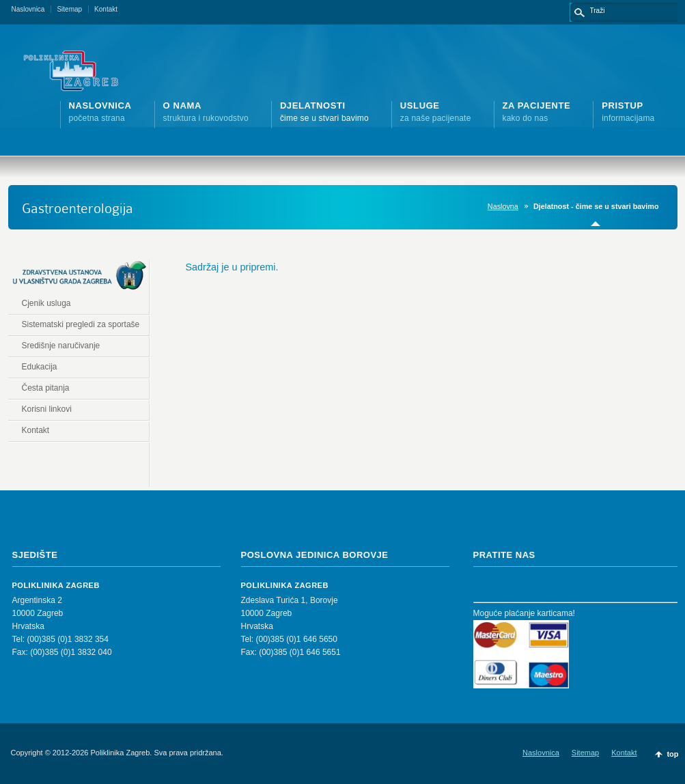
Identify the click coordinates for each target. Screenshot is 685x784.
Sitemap (69, 9)
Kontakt (106, 9)
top (672, 754)
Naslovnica (28, 9)
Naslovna (503, 206)
